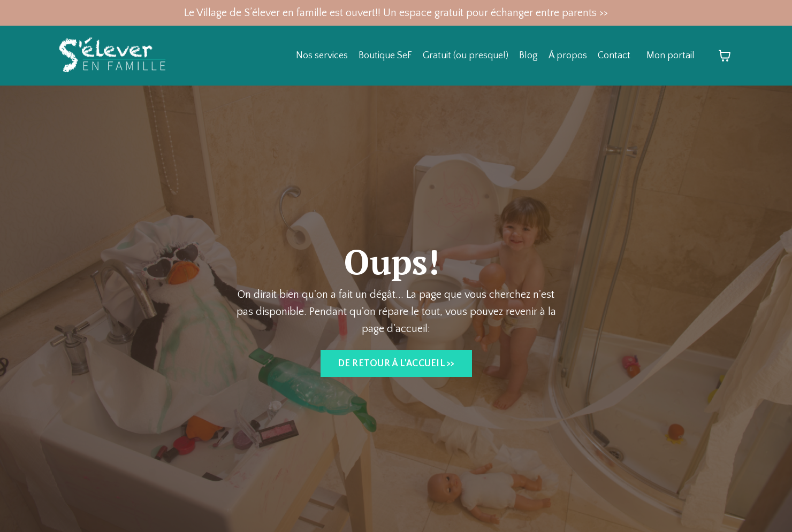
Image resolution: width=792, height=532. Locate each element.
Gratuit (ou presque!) (466, 56)
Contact (614, 56)
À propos (568, 56)
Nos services (322, 56)
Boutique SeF (385, 56)
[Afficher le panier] (725, 56)
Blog (528, 56)
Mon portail (671, 56)
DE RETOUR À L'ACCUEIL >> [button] (396, 364)
